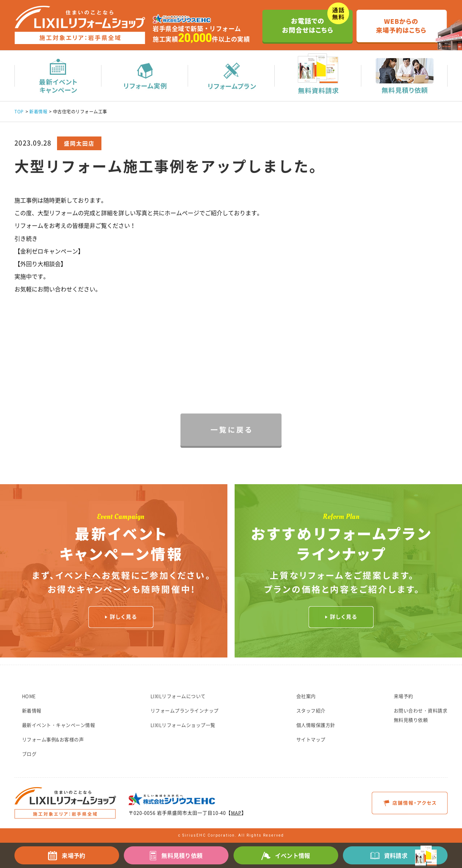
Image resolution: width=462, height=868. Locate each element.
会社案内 (306, 696)
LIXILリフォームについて (178, 696)
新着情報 (38, 112)
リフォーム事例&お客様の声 (53, 739)
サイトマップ (311, 739)
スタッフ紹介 (311, 710)
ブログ (29, 754)
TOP (19, 112)
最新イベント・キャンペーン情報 (59, 725)
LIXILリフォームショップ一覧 (183, 725)
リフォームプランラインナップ (185, 710)
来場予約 (404, 696)
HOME (29, 696)
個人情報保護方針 (316, 725)
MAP (236, 813)
